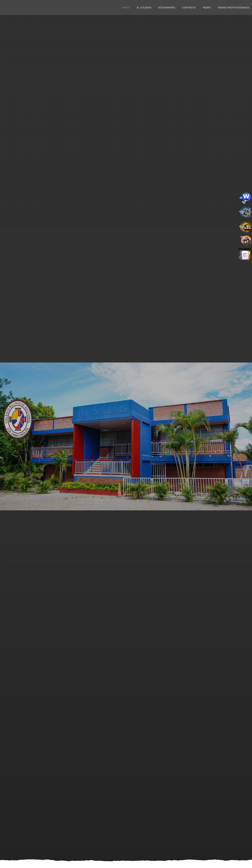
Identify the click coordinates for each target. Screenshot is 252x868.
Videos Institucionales (234, 7)
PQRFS (207, 7)
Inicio (126, 7)
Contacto (189, 7)
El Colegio (144, 7)
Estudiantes (167, 7)
